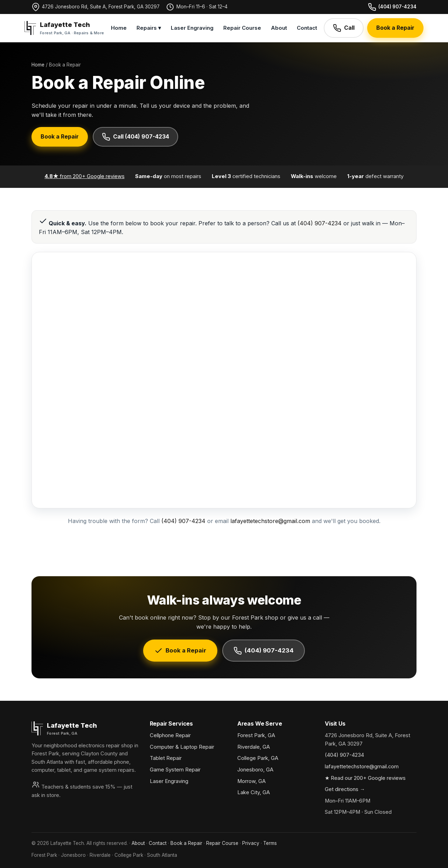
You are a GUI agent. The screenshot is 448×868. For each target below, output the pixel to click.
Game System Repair (175, 770)
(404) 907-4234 (392, 7)
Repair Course (242, 28)
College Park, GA (258, 758)
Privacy (251, 843)
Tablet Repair (166, 758)
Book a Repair (395, 28)
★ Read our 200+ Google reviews (365, 778)
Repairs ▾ (149, 28)
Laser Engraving (192, 28)
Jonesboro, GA (255, 770)
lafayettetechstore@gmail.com (270, 521)
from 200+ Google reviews (84, 176)
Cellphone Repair (170, 735)
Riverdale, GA (254, 747)
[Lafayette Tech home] (64, 28)
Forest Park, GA (256, 735)
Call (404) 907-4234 (135, 137)
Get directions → (345, 789)
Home (119, 28)
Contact (307, 28)
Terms (270, 843)
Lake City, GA (254, 792)
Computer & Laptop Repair (182, 747)
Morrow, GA (251, 781)
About (279, 28)
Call (344, 28)
